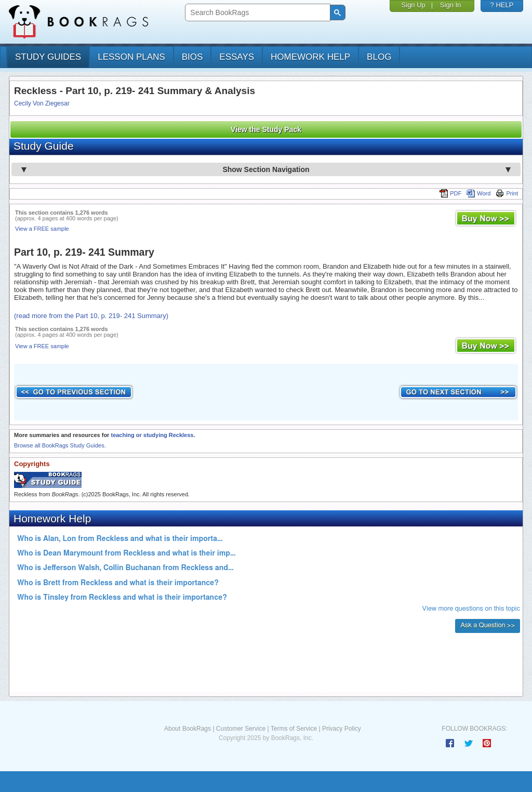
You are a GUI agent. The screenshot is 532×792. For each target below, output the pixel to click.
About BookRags (188, 729)
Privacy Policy (342, 729)
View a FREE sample (42, 229)
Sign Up (414, 5)
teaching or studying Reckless (152, 435)
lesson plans (131, 57)
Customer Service (241, 729)
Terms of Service (294, 729)
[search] (256, 13)
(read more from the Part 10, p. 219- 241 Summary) (91, 316)
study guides (48, 57)
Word (478, 193)
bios (192, 57)
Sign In (450, 5)
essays (237, 57)
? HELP (502, 5)
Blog (379, 57)
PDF (450, 193)
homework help (310, 57)
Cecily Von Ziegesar (42, 103)
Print (507, 193)
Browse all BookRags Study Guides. (60, 445)
